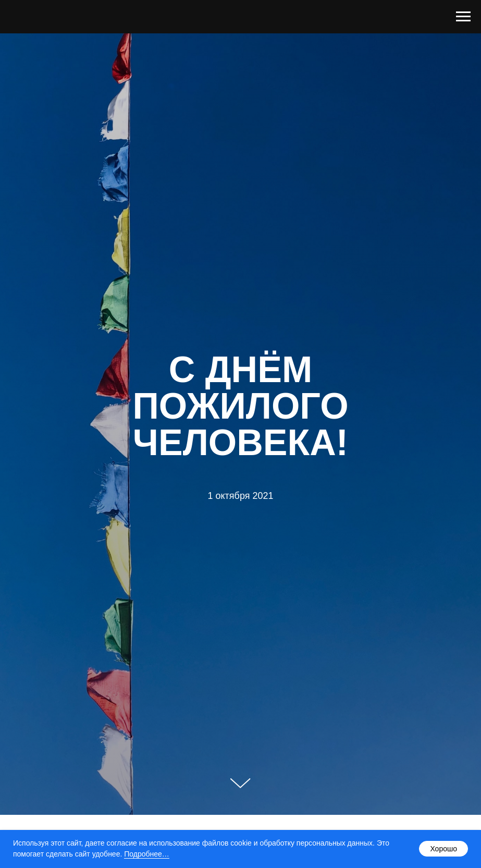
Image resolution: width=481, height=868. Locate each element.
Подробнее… (147, 854)
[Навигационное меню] (463, 17)
